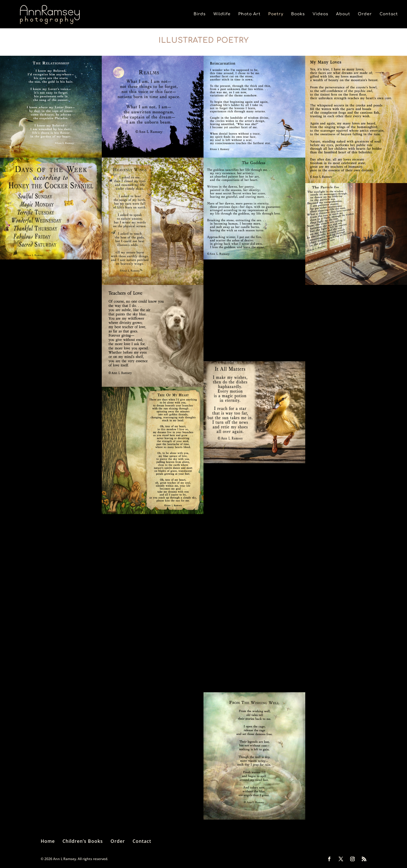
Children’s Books (83, 841)
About (343, 14)
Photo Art (249, 14)
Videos (321, 14)
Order (365, 14)
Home (48, 841)
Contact (389, 14)
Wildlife (222, 14)
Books (298, 14)
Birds (200, 14)
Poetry (276, 14)
